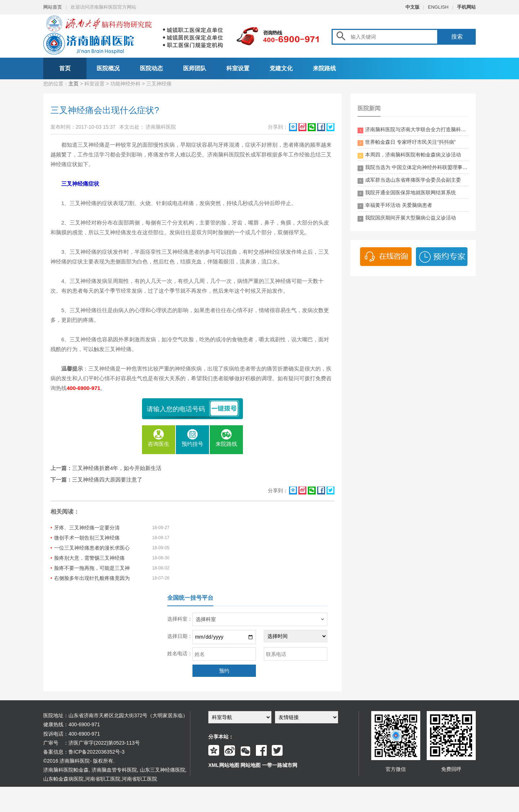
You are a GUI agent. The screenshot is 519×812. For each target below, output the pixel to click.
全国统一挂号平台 (190, 598)
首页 (65, 68)
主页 (74, 84)
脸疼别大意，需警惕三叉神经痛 (89, 558)
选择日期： (180, 636)
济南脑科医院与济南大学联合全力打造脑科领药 (413, 130)
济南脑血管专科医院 (114, 770)
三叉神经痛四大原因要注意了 (107, 480)
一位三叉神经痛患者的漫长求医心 (92, 548)
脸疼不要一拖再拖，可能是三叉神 (92, 568)
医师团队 (195, 68)
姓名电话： (180, 653)
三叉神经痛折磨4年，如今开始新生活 (117, 468)
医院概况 (108, 68)
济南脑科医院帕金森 (66, 770)
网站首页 (53, 7)
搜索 (457, 37)
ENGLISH (438, 7)
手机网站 (466, 7)
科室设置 (238, 68)
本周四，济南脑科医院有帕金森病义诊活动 (409, 155)
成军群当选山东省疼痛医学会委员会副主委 (409, 180)
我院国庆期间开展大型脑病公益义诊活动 (407, 218)
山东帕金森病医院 (63, 779)
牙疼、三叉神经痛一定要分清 (87, 528)
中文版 (412, 7)
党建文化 (281, 68)
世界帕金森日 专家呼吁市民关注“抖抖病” (407, 143)
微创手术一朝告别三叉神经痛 (87, 538)
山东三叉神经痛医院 (163, 770)
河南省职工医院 (103, 779)
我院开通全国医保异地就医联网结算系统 (407, 193)
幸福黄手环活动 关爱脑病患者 (395, 206)
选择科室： (180, 619)
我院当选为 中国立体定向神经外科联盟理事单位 (413, 168)
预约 (224, 671)
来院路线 (324, 68)
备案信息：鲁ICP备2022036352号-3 (84, 752)
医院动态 (151, 68)
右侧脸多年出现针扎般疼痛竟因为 (92, 578)
